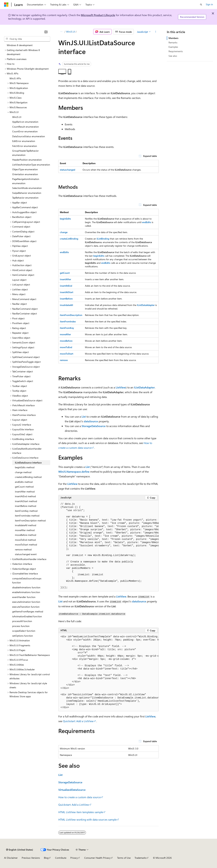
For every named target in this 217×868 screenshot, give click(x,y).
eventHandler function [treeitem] (24, 597)
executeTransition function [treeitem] (26, 607)
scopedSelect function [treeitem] (24, 631)
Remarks (173, 42)
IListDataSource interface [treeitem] (28, 463)
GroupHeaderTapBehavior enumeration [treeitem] (25, 153)
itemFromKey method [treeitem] (26, 511)
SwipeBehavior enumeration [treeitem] (27, 193)
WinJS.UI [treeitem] (17, 117)
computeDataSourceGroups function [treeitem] (27, 581)
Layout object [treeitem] (19, 280)
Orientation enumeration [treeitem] (25, 174)
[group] (108, 546)
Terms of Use (124, 858)
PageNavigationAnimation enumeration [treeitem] (26, 181)
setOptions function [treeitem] (23, 636)
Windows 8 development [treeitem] (20, 45)
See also (173, 56)
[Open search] (201, 5)
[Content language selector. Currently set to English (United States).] (20, 850)
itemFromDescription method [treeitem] (30, 520)
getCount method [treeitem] (24, 487)
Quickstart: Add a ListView (78, 721)
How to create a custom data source (80, 797)
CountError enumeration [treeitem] (25, 131)
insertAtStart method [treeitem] (26, 501)
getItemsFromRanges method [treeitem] (28, 611)
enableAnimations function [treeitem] (26, 592)
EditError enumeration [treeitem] (24, 141)
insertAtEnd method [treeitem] (25, 496)
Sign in (209, 4)
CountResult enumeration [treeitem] (26, 127)
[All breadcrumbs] (61, 32)
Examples (173, 47)
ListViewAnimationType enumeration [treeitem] (31, 165)
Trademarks (141, 858)
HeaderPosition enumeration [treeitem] (27, 160)
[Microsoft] (6, 5)
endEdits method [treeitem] (24, 482)
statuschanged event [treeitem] (26, 554)
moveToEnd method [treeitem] (25, 540)
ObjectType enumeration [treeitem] (25, 169)
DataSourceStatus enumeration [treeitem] (29, 136)
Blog (46, 858)
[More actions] (156, 32)
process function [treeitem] (21, 626)
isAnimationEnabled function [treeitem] (27, 616)
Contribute (61, 858)
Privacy (74, 858)
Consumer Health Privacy (97, 858)
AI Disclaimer (11, 858)
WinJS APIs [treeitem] (15, 78)
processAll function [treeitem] (22, 621)
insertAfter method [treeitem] (25, 492)
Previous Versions (31, 858)
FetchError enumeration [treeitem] (25, 146)
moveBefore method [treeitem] (26, 535)
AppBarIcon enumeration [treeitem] (25, 122)
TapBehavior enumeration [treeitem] (25, 198)
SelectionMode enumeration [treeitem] (27, 188)
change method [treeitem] (23, 472)
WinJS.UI (71, 32)
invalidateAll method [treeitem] (26, 525)
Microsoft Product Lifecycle (98, 15)
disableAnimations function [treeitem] (26, 587)
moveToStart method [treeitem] (26, 545)
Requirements (176, 51)
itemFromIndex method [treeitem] (27, 516)
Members (173, 38)
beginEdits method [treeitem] (25, 467)
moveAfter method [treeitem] (25, 530)
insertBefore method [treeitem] (26, 506)
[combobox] (27, 39)
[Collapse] (46, 32)
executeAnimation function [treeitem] (26, 602)
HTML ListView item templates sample (81, 812)
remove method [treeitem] (23, 549)
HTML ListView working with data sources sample (87, 819)
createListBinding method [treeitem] (28, 477)
